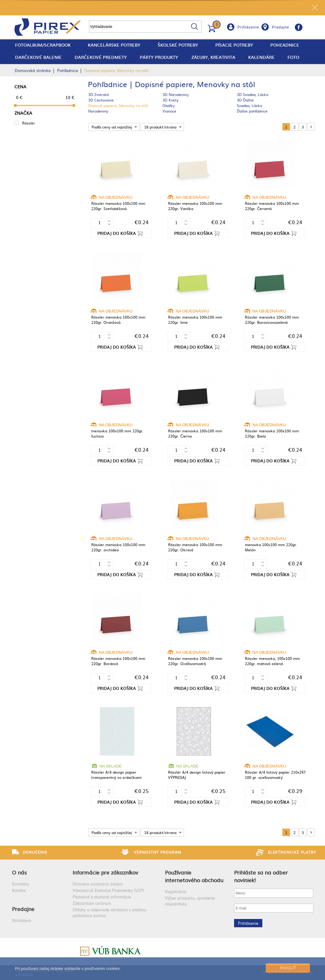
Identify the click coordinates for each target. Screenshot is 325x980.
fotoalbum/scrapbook (43, 45)
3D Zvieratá (98, 94)
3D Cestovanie (101, 100)
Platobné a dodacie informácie (102, 897)
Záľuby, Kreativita (213, 57)
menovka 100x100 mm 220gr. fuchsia (117, 433)
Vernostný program (158, 852)
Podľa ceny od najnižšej (112, 127)
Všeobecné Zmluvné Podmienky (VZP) (108, 890)
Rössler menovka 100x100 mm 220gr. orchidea (118, 547)
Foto (293, 57)
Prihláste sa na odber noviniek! (261, 876)
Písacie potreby (234, 45)
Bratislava (22, 920)
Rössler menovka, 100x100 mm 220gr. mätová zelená (272, 661)
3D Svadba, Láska (253, 94)
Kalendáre (261, 57)
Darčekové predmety (101, 57)
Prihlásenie (248, 27)
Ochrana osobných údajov (98, 884)
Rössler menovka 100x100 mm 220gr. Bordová (118, 661)
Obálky (169, 105)
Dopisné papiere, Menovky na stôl (118, 105)
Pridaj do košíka (117, 233)
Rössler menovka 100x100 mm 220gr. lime (195, 320)
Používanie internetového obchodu (194, 876)
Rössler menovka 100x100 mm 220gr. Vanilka (195, 206)
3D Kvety (170, 100)
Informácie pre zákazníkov (105, 872)
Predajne (280, 27)
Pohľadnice (285, 45)
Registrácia (176, 892)
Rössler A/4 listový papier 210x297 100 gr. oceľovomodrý (275, 775)
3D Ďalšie (245, 100)
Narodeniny (98, 111)
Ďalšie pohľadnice (252, 111)
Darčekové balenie (38, 57)
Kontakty (21, 884)
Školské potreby (178, 45)
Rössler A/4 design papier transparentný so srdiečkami (116, 775)
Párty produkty (159, 57)
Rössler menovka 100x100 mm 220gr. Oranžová (118, 320)
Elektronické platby (292, 852)
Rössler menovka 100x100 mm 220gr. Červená (272, 206)
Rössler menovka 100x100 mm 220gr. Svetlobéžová (118, 206)
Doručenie (35, 852)
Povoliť (288, 968)
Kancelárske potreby (114, 45)
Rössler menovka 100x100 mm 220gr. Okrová (195, 547)
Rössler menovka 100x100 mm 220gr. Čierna (195, 433)
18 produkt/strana (160, 127)
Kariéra (19, 890)
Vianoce (169, 111)
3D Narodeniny (176, 94)
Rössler (29, 123)
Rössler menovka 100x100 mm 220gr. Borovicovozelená (272, 320)
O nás (19, 872)
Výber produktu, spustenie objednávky (190, 901)
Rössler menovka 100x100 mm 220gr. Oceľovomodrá (195, 661)
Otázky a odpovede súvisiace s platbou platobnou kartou (110, 913)
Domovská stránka (33, 70)
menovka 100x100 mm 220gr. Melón (271, 547)
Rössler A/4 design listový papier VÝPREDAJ (197, 775)
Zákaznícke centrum (92, 903)
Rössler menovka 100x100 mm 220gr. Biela (272, 433)
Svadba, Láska (249, 105)
